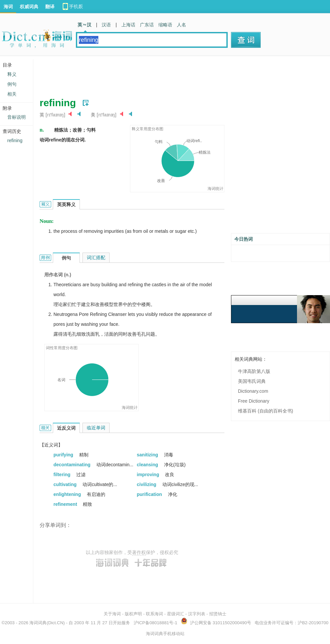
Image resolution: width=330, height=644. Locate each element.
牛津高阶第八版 (254, 371)
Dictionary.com (253, 391)
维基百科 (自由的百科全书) (265, 411)
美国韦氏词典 (252, 381)
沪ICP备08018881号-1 (155, 623)
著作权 (139, 552)
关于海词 (112, 614)
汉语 (106, 25)
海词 (8, 7)
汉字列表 (197, 614)
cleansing (148, 465)
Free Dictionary (254, 401)
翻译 (50, 7)
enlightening (68, 494)
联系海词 (154, 614)
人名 (181, 25)
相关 (12, 94)
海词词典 (38, 623)
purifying (64, 455)
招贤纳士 (218, 614)
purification (150, 494)
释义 (12, 74)
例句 (12, 84)
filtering (63, 475)
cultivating (66, 484)
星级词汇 (176, 614)
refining (15, 140)
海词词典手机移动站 (165, 634)
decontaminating (73, 465)
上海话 (128, 25)
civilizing (147, 484)
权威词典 (29, 7)
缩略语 (165, 25)
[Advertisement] (160, 74)
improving (149, 475)
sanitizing (148, 455)
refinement (66, 504)
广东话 (147, 25)
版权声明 (133, 614)
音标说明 (16, 117)
